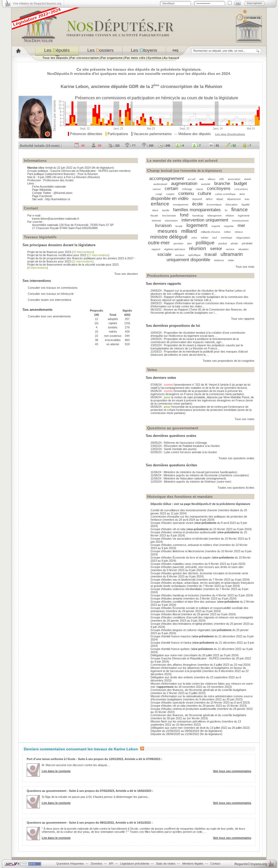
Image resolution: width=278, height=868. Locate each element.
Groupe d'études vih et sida (168, 529)
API (111, 864)
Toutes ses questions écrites (236, 488)
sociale (164, 254)
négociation (243, 238)
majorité (216, 226)
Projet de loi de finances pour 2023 (49, 252)
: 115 (114, 146)
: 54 (80, 146)
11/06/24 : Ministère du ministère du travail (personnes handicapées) (194, 472)
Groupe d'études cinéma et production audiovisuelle (183, 532)
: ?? (130, 146)
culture (204, 193)
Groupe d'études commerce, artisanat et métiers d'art (185, 545)
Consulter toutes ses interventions (50, 300)
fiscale (154, 216)
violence (219, 260)
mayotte (229, 226)
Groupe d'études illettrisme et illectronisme (177, 551)
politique (205, 243)
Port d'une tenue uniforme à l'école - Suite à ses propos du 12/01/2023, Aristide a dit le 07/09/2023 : (94, 759)
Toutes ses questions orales (236, 458)
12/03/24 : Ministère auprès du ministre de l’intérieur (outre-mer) (191, 482)
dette (242, 194)
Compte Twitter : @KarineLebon (52, 193)
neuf (215, 238)
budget (240, 183)
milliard (189, 231)
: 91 (214, 146)
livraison (163, 225)
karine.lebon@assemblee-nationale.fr (56, 219)
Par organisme (112, 58)
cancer (157, 189)
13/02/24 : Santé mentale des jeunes (174, 449)
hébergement (215, 216)
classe (199, 189)
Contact (215, 864)
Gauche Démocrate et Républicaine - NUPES (79, 171)
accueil (192, 179)
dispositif (197, 199)
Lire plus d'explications (230, 134)
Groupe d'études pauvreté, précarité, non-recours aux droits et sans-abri (197, 567)
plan (189, 244)
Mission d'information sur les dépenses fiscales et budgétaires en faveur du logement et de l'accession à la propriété (198, 669)
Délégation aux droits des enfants (172, 677)
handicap (198, 216)
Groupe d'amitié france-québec (170, 649)
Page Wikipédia (42, 190)
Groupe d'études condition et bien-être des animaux (183, 602)
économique (214, 205)
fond (184, 215)
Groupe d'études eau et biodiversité (173, 580)
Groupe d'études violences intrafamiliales (177, 589)
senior (216, 249)
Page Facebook (42, 196)
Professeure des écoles (58, 180)
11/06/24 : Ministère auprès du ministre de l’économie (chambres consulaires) (200, 475)
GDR (134, 86)
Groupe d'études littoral (165, 614)
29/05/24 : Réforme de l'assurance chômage (179, 443)
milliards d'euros (210, 232)
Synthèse (155, 58)
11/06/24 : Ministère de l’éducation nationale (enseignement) (188, 478)
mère (194, 238)
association (234, 179)
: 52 (231, 146)
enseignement (181, 205)
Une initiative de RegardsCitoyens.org (37, 3)
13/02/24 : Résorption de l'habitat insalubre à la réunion (185, 446)
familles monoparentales (197, 210)
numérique (226, 238)
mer (241, 225)
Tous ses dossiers (126, 274)
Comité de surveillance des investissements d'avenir (184, 510)
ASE (222, 179)
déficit (209, 199)
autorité (206, 184)
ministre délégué (169, 237)
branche (222, 183)
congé (159, 194)
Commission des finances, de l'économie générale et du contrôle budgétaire (198, 690)
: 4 (180, 146)
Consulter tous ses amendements (49, 316)
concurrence (241, 189)
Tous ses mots (245, 267)
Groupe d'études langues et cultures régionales (181, 630)
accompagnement (167, 178)
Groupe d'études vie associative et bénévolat (179, 539)
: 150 (148, 146)
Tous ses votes (245, 419)
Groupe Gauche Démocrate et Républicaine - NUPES (185, 658)
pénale (234, 244)
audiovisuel (160, 184)
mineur (239, 232)
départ (220, 199)
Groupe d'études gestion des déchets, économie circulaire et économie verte (199, 573)
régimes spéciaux (175, 249)
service (230, 249)
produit (223, 243)
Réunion (213, 86)
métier (205, 238)
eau (247, 199)
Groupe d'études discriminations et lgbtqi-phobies (182, 624)
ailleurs (212, 179)
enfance (160, 204)
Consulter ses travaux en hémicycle (51, 294)
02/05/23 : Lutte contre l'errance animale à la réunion (184, 452)
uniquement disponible (188, 260)
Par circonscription (85, 58)
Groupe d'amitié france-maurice (171, 636)
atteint (248, 179)
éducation (232, 205)
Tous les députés (55, 58)
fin (226, 210)
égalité (246, 205)
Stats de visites (166, 864)
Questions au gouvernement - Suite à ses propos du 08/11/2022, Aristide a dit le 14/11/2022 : (90, 823)
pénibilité (247, 243)
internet (156, 221)
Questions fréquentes (70, 864)
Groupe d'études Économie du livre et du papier (181, 557)
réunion (198, 248)
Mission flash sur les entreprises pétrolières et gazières (186, 721)
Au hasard (171, 58)
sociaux (180, 255)
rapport (156, 249)
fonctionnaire (169, 216)
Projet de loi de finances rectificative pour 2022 (57, 255)
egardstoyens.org (251, 864)
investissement (240, 221)
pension (178, 243)
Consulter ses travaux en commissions (53, 288)
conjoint (170, 194)
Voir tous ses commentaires (232, 771)
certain (171, 188)
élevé (155, 210)
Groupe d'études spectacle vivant (172, 523)
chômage (187, 189)
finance (240, 210)
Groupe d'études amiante (167, 598)
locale (179, 226)
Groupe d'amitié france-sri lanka (171, 643)
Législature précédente (135, 864)
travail (211, 254)
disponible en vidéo (170, 198)
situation (244, 249)
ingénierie (244, 216)
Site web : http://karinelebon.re (51, 199)
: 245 (164, 146)
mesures (167, 231)
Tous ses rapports (243, 319)
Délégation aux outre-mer (167, 655)
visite (231, 260)
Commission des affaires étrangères (174, 665)
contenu (186, 193)
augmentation (184, 183)
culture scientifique (225, 194)
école (197, 204)
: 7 (196, 146)
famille (166, 210)
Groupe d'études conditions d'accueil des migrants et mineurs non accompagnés (202, 617)
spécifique (194, 255)
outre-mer (159, 243)
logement (197, 225)
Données (97, 864)
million (227, 232)
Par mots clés (135, 58)
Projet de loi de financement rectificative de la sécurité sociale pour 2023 (73, 265)
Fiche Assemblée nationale (49, 187)
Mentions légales (193, 864)
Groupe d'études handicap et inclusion (175, 595)
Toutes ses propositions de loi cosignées (229, 361)
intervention (171, 221)
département (234, 199)
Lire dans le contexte (56, 771)
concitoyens (219, 188)
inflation (230, 216)
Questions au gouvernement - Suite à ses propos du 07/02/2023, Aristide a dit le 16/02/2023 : (90, 791)
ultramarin (232, 254)
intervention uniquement (205, 220)
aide (202, 179)
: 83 (96, 146)
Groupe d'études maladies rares (171, 564)
